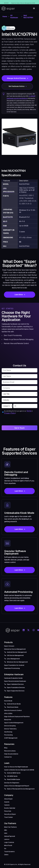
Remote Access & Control (13, 710)
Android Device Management (17, 652)
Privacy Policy (10, 413)
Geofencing (8, 732)
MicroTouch (8, 845)
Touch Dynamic (9, 852)
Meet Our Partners (10, 827)
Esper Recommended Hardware (15, 681)
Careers (7, 805)
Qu (5, 848)
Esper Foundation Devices (16, 687)
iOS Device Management (15, 655)
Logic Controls (9, 842)
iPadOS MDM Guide (13, 779)
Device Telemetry (10, 729)
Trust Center (9, 817)
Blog (6, 748)
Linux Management (13, 659)
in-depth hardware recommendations (21, 97)
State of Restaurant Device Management (21, 789)
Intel (6, 833)
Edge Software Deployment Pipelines (17, 717)
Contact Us (8, 757)
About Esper (8, 799)
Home (5, 17)
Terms (29, 411)
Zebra (6, 855)
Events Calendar (10, 808)
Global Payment (10, 836)
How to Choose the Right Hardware (16, 767)
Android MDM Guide (14, 773)
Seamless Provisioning (12, 668)
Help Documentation (11, 754)
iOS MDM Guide (12, 776)
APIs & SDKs (8, 713)
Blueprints (8, 720)
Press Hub (8, 811)
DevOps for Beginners (12, 783)
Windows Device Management (17, 662)
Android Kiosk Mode (14, 704)
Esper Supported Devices (16, 691)
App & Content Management (14, 723)
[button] (34, 8)
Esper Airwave (9, 646)
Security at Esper (10, 814)
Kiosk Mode (8, 701)
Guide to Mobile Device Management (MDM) (19, 770)
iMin (6, 830)
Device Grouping (10, 726)
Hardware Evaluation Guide (13, 678)
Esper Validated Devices (15, 684)
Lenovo (7, 839)
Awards (7, 802)
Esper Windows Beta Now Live (23, 2)
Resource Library (10, 751)
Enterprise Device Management (15, 649)
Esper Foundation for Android (14, 665)
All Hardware (14, 17)
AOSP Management (11, 738)
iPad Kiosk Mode (13, 707)
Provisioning (8, 735)
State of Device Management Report (17, 786)
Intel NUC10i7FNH (28, 17)
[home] (8, 8)
